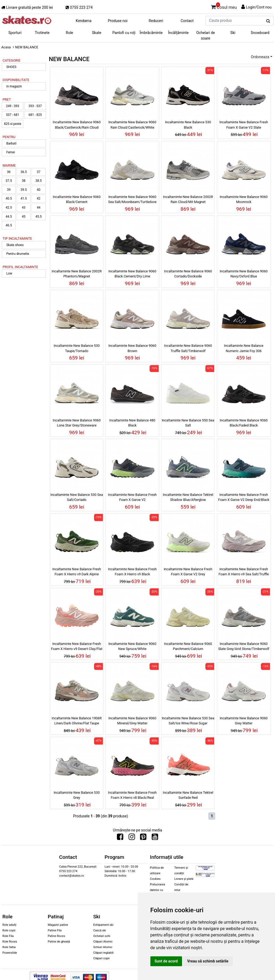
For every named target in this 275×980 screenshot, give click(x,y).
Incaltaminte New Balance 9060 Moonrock (244, 199)
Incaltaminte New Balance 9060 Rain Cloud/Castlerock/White (132, 125)
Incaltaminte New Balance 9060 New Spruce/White (132, 646)
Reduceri (156, 21)
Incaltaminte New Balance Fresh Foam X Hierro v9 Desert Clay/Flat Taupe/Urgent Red (77, 647)
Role (69, 33)
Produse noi (118, 21)
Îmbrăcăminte (151, 33)
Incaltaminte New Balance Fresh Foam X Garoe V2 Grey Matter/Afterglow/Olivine (188, 572)
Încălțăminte (179, 33)
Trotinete (42, 33)
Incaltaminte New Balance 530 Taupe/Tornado (77, 348)
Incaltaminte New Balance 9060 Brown (132, 348)
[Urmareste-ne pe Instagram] (132, 838)
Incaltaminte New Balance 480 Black (132, 423)
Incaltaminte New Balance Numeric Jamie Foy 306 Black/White (244, 349)
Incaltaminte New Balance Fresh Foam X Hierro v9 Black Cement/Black (132, 572)
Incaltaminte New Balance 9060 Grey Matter (244, 721)
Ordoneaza (260, 57)
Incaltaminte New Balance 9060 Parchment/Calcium (188, 646)
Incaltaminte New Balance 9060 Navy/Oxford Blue (244, 274)
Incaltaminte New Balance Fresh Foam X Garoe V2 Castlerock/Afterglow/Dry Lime (132, 498)
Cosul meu (224, 6)
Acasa (6, 47)
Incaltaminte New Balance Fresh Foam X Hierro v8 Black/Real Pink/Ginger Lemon (132, 796)
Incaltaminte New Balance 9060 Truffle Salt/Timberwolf (188, 348)
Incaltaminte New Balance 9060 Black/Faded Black (244, 423)
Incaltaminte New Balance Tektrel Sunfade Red (188, 795)
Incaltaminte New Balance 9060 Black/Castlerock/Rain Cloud (77, 125)
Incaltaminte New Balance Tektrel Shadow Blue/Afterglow (188, 497)
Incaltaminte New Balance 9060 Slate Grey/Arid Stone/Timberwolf (244, 646)
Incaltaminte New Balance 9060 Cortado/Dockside (188, 274)
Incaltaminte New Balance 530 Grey (77, 795)
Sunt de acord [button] (166, 961)
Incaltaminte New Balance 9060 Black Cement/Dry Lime (132, 274)
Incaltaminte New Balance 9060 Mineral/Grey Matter (132, 721)
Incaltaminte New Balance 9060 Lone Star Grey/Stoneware (77, 423)
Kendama (84, 21)
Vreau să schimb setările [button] (208, 961)
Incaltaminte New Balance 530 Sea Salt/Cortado (77, 497)
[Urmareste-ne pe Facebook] (120, 838)
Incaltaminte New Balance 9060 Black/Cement (77, 199)
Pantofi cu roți (124, 33)
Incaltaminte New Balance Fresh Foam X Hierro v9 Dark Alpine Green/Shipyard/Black (77, 572)
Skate (97, 33)
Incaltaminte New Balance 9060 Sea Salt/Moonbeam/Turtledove (132, 199)
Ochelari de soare (206, 35)
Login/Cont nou (259, 7)
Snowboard (260, 33)
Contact (187, 21)
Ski (233, 33)
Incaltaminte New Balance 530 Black (188, 125)
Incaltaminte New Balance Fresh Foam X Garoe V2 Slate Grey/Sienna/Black (244, 125)
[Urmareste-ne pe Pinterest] (143, 838)
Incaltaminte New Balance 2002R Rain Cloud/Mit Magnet (188, 199)
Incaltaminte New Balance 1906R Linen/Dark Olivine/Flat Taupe (77, 721)
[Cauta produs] (268, 21)
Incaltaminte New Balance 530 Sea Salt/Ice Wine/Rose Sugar (188, 721)
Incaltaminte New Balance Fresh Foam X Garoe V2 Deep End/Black (244, 497)
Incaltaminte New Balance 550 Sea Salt (188, 423)
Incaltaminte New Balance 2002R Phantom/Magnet (77, 274)
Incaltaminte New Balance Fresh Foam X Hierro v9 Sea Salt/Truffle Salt (244, 572)
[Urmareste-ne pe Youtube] (155, 838)
